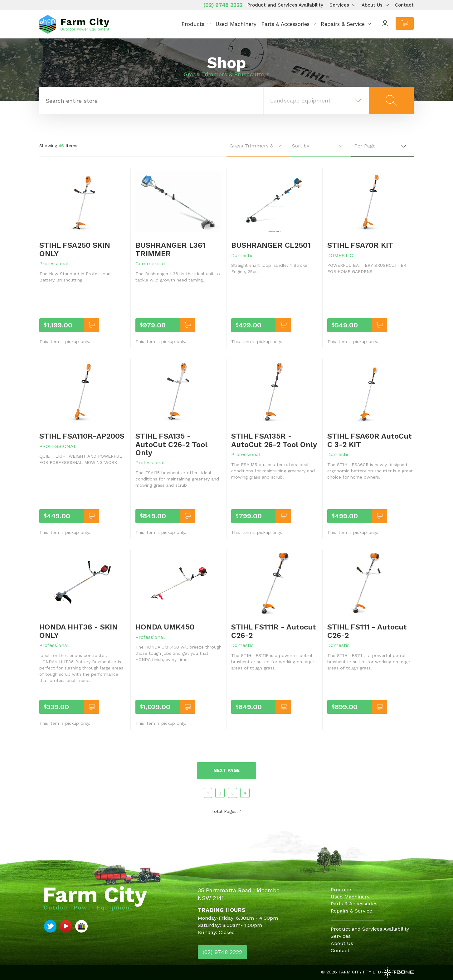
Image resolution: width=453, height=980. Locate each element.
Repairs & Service (343, 24)
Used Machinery (236, 24)
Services (339, 5)
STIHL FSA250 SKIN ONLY (75, 249)
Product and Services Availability (285, 5)
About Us (372, 5)
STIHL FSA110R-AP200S (82, 436)
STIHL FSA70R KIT (360, 245)
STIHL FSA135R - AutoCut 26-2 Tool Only (274, 440)
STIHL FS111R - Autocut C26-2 (274, 631)
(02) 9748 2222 (223, 5)
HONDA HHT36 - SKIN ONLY (78, 631)
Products (193, 24)
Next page (226, 770)
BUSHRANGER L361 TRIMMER (170, 249)
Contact (404, 5)
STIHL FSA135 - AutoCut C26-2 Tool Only (171, 444)
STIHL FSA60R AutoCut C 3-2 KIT (370, 440)
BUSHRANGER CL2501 (271, 245)
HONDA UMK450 (165, 627)
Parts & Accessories (285, 24)
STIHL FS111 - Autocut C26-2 (367, 631)
